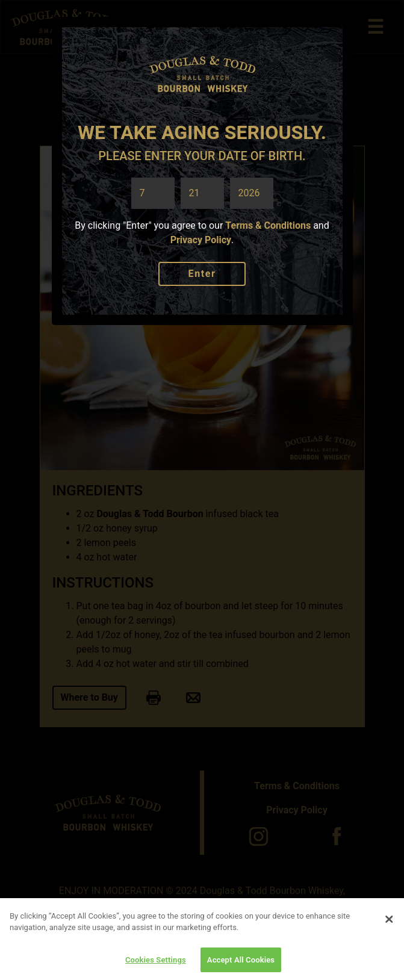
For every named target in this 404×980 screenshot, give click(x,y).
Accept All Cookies (241, 963)
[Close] (389, 923)
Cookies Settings (156, 963)
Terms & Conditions (268, 225)
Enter (202, 274)
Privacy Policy (201, 240)
